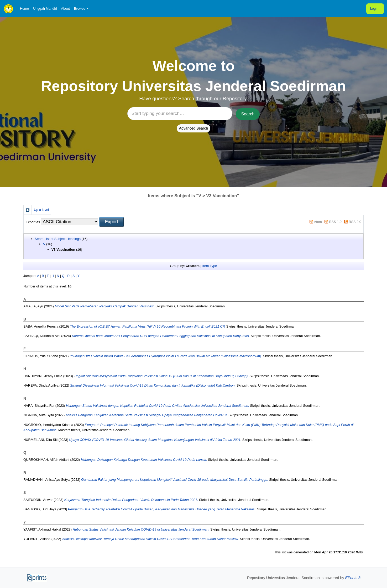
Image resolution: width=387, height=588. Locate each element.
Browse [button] (80, 9)
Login (374, 9)
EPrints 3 (353, 578)
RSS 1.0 (335, 222)
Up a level (41, 210)
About (65, 9)
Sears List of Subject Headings (58, 239)
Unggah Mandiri (45, 9)
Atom (318, 222)
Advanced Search (194, 128)
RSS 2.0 (355, 222)
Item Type (210, 266)
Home (24, 9)
